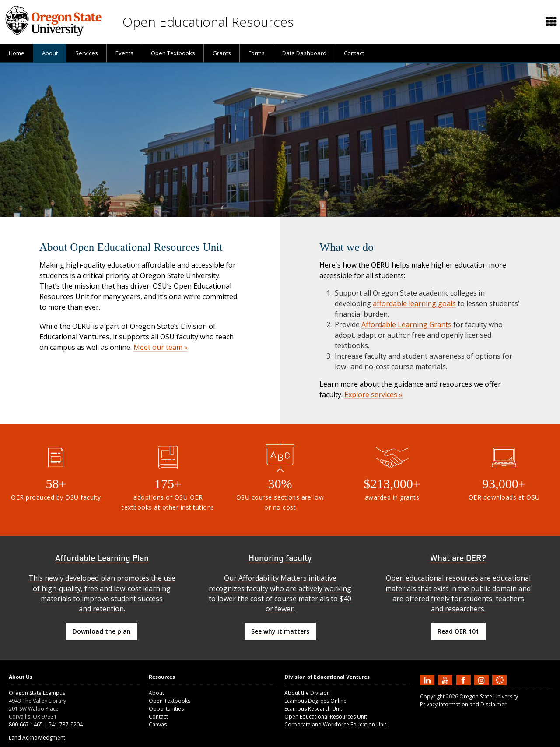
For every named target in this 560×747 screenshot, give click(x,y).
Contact (354, 53)
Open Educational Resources (208, 22)
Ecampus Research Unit (313, 709)
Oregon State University (489, 696)
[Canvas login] (500, 687)
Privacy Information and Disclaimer (463, 704)
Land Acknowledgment (37, 738)
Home (17, 53)
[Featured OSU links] (551, 22)
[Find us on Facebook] (465, 680)
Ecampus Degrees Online (315, 701)
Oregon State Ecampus (37, 693)
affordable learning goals (414, 303)
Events (124, 53)
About (50, 53)
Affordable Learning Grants (406, 324)
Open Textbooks (173, 53)
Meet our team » (161, 347)
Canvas (158, 724)
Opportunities (166, 709)
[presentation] (551, 22)
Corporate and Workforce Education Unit (335, 724)
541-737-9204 (66, 724)
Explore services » (373, 395)
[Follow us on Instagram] (483, 680)
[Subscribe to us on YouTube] (446, 680)
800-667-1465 (26, 724)
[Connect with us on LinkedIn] (428, 680)
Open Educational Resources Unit (326, 717)
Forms (257, 53)
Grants (222, 53)
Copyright (432, 696)
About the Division (307, 693)
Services (87, 53)
